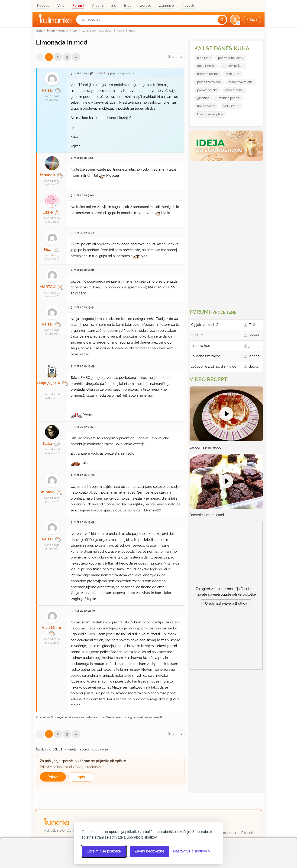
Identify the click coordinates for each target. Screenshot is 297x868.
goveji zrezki (206, 66)
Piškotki (247, 833)
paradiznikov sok (209, 82)
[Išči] (222, 20)
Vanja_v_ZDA (48, 383)
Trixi (252, 325)
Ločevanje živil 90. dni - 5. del (214, 367)
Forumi (78, 6)
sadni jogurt (231, 106)
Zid (114, 6)
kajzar (48, 90)
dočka (254, 367)
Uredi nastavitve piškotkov (226, 603)
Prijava (53, 777)
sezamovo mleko (241, 82)
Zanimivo (166, 6)
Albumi (98, 6)
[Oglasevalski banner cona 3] (227, 233)
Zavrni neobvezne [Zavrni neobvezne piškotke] (150, 851)
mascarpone (234, 90)
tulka (48, 444)
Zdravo (146, 6)
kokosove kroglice (210, 114)
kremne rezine (208, 74)
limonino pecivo (228, 98)
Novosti (188, 6)
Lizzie (48, 212)
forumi (51, 30)
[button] (246, 20)
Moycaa (48, 175)
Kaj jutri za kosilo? (204, 325)
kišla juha (204, 58)
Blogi (128, 6)
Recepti (43, 6)
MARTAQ (48, 287)
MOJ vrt (197, 335)
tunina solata (206, 106)
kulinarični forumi (69, 30)
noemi (254, 335)
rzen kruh (232, 74)
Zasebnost (228, 833)
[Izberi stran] (181, 57)
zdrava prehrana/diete (97, 30)
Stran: (176, 57)
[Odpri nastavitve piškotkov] (192, 851)
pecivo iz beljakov (231, 58)
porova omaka (207, 90)
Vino (61, 6)
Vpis (81, 777)
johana (254, 346)
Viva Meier (52, 628)
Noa (48, 249)
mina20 (48, 492)
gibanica (203, 98)
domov (40, 30)
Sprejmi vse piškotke (104, 851)
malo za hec (200, 346)
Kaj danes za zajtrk (205, 356)
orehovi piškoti (233, 66)
